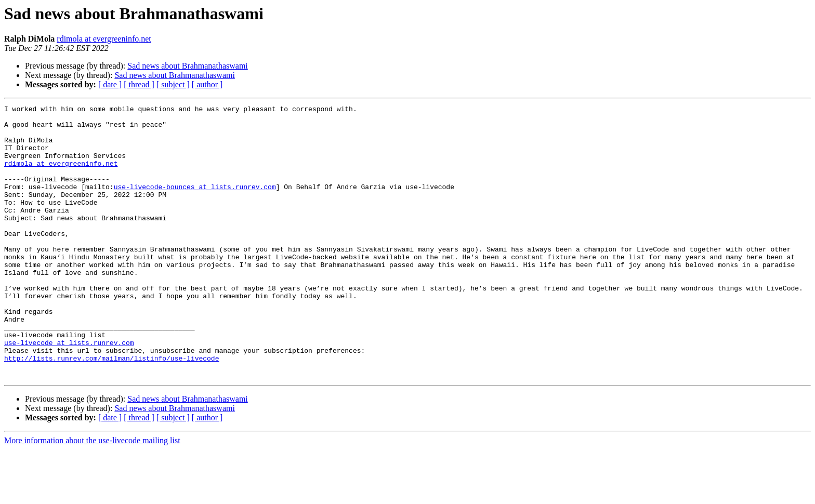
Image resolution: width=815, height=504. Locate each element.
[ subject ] (173, 84)
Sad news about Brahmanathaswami (188, 66)
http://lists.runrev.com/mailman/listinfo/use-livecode (111, 409)
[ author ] (207, 84)
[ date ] (110, 84)
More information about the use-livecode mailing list (92, 495)
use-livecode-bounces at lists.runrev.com (195, 204)
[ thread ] (139, 84)
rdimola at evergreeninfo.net (104, 39)
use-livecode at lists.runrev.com (69, 391)
